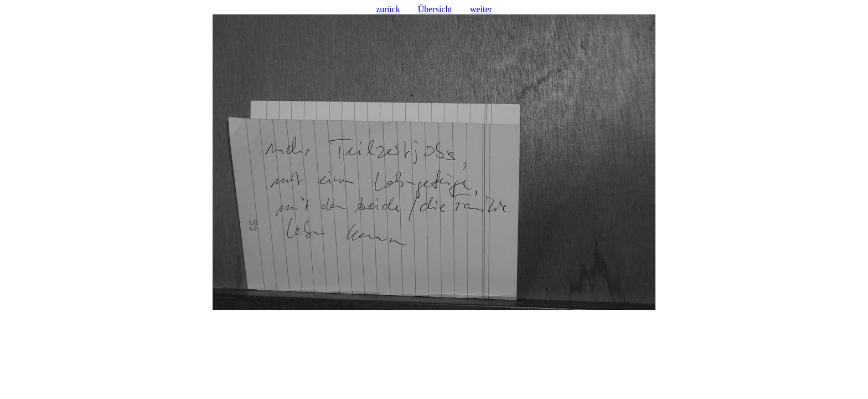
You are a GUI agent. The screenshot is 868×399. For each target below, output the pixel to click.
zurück (388, 9)
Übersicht (435, 9)
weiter (481, 9)
